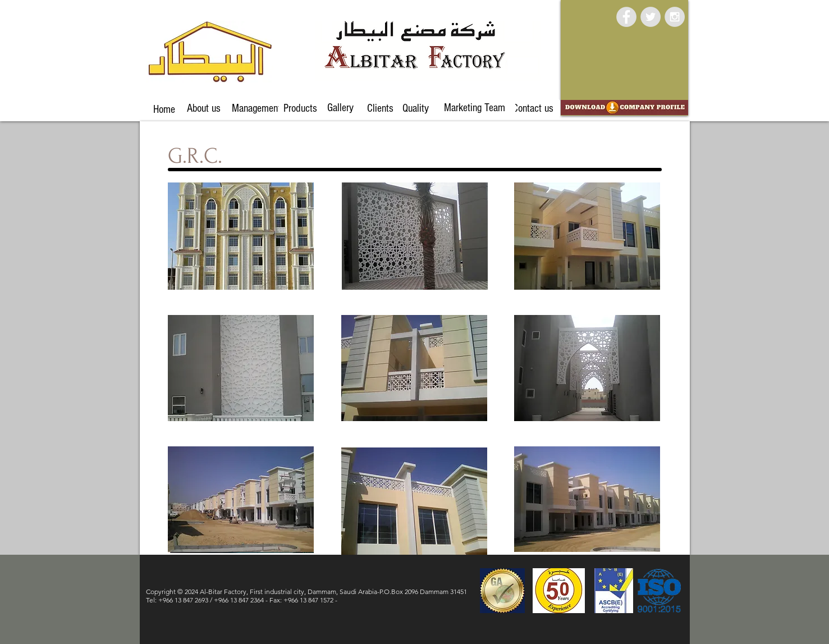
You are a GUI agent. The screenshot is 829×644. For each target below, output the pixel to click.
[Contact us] (533, 108)
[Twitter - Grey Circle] (651, 17)
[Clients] (380, 108)
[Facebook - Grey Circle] (626, 17)
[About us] (204, 108)
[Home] (164, 109)
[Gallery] (341, 108)
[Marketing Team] (475, 108)
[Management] (256, 108)
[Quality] (416, 108)
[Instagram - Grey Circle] (675, 17)
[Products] (301, 108)
